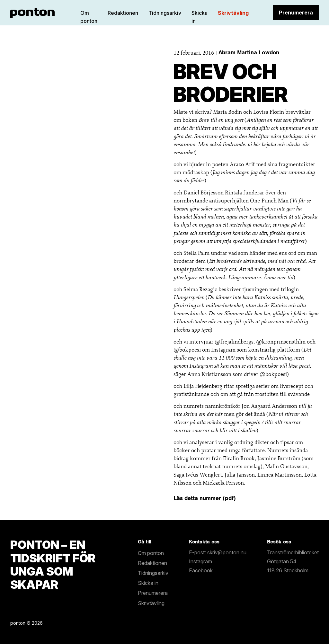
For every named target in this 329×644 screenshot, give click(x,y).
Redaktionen (123, 13)
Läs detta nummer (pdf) (205, 498)
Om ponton (151, 553)
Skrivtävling (233, 13)
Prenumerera (296, 13)
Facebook (201, 570)
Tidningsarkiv (165, 13)
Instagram (200, 561)
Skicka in (148, 583)
